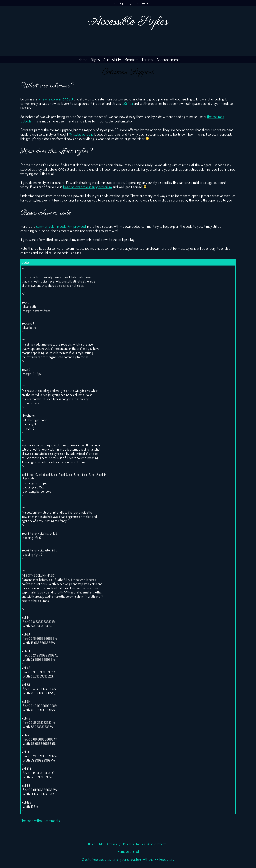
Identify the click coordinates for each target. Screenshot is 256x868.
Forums (147, 60)
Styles (95, 60)
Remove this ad (128, 851)
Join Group (141, 3)
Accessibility (112, 60)
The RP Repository (121, 3)
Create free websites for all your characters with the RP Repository (128, 859)
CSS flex (127, 103)
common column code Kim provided (61, 226)
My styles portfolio (81, 134)
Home (83, 60)
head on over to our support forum (87, 187)
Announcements (168, 60)
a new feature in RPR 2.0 (56, 99)
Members (131, 60)
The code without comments (40, 821)
